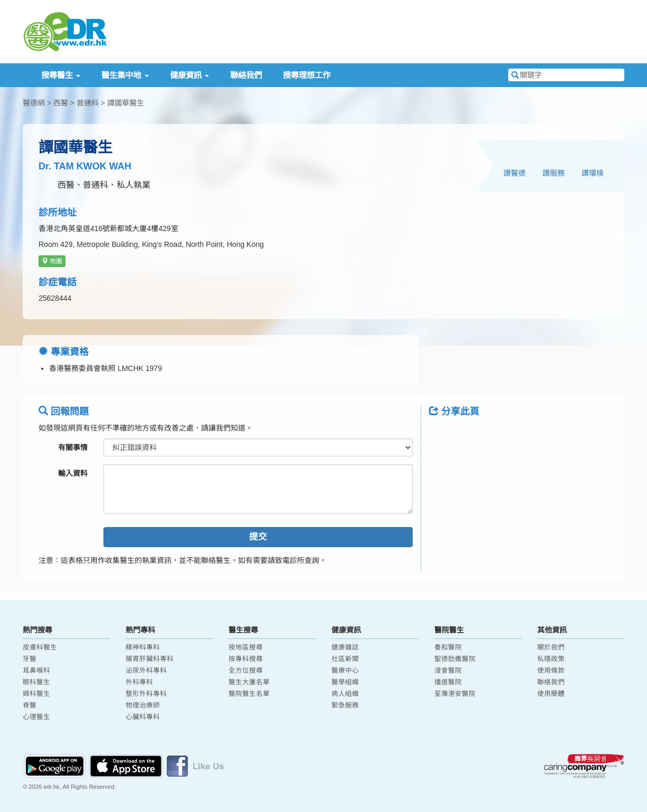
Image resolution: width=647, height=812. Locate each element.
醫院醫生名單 (249, 694)
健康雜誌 (345, 647)
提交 (258, 537)
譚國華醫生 (126, 103)
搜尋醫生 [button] (61, 75)
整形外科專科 (146, 694)
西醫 (61, 103)
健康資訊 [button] (189, 75)
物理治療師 (143, 705)
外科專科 (139, 682)
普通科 (88, 103)
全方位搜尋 (246, 671)
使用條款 (551, 671)
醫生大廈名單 (249, 682)
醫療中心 (345, 671)
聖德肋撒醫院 (455, 659)
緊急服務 (345, 705)
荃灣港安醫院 (455, 694)
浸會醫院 (448, 671)
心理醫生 (36, 717)
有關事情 (73, 447)
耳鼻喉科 (36, 671)
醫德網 (34, 103)
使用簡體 (551, 694)
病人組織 (345, 694)
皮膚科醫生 (40, 647)
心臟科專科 (143, 717)
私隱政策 (551, 659)
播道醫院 (448, 682)
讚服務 (554, 173)
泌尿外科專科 (146, 671)
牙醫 (30, 659)
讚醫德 (515, 173)
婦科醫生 (36, 694)
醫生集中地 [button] (125, 75)
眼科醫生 (36, 682)
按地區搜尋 (246, 647)
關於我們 (551, 647)
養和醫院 (448, 647)
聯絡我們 (246, 75)
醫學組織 (345, 682)
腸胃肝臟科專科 (150, 659)
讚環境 (593, 173)
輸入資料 (73, 473)
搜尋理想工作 (307, 75)
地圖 (52, 261)
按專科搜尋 (246, 659)
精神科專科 (143, 647)
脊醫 (30, 705)
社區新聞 (345, 659)
